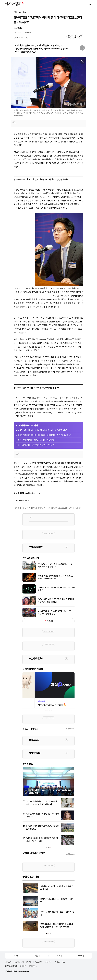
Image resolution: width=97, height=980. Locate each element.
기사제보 (56, 962)
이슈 (25, 12)
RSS (63, 962)
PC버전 (59, 955)
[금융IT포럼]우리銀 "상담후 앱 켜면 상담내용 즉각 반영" (36, 445)
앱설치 (38, 955)
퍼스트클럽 (39, 962)
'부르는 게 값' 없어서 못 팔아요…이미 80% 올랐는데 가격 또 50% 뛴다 (55, 577)
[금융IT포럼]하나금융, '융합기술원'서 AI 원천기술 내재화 (36, 440)
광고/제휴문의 (19, 962)
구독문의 (48, 962)
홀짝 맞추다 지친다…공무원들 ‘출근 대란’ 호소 (57, 901)
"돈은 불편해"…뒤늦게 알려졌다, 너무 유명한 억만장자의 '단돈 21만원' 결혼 (57, 926)
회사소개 (8, 962)
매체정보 (32, 966)
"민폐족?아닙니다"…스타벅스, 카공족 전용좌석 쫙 (57, 888)
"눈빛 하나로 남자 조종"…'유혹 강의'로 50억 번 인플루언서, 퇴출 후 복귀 (56, 601)
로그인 (16, 955)
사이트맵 (81, 955)
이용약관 (23, 966)
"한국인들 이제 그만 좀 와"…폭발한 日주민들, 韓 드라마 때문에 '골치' (55, 565)
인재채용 (29, 962)
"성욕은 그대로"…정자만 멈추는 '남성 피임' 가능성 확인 (56, 589)
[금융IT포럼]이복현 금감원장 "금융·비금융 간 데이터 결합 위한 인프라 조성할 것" (44, 435)
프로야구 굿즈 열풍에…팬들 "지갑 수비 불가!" (57, 913)
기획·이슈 (17, 12)
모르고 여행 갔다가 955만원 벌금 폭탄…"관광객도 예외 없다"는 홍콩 (55, 612)
